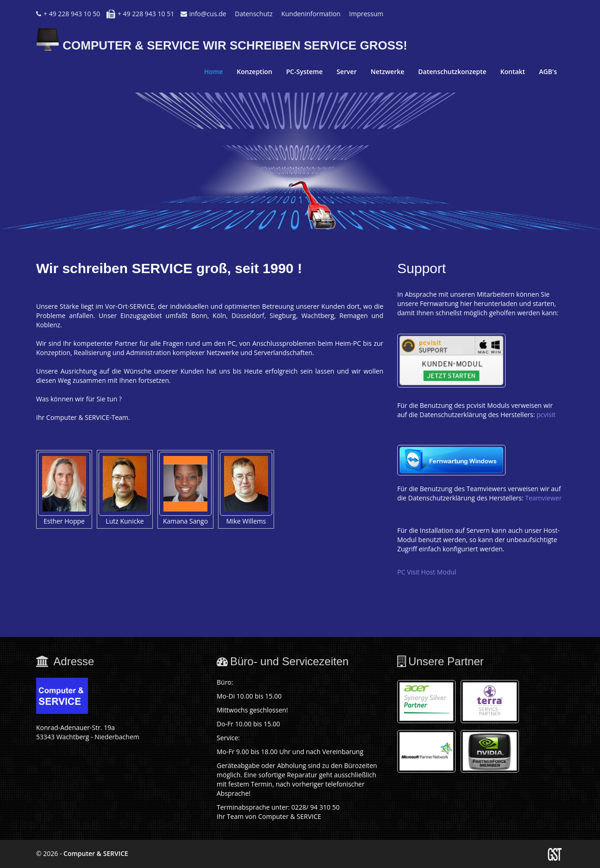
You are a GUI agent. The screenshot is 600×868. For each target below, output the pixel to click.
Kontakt (513, 72)
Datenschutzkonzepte (452, 72)
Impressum (366, 14)
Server (347, 72)
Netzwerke (387, 72)
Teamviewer (543, 498)
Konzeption (254, 72)
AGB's (548, 72)
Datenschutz (253, 14)
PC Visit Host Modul (427, 572)
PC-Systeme (304, 72)
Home (214, 72)
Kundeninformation (311, 14)
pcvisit (546, 415)
